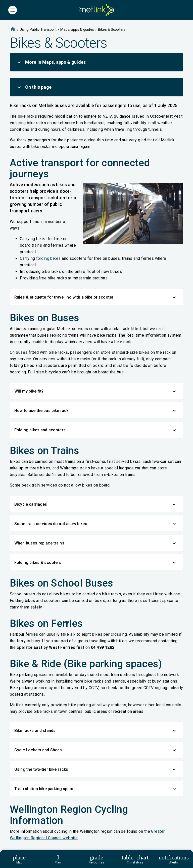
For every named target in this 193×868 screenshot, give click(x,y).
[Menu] (13, 10)
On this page (34, 87)
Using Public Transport (38, 29)
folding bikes (49, 258)
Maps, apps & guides (77, 29)
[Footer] (96, 859)
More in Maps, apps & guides (51, 62)
